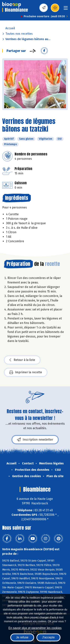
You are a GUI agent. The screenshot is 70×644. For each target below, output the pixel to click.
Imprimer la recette (26, 372)
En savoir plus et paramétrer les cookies (35, 628)
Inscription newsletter (35, 440)
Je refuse (22, 637)
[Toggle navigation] (66, 9)
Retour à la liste (22, 360)
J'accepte (48, 637)
